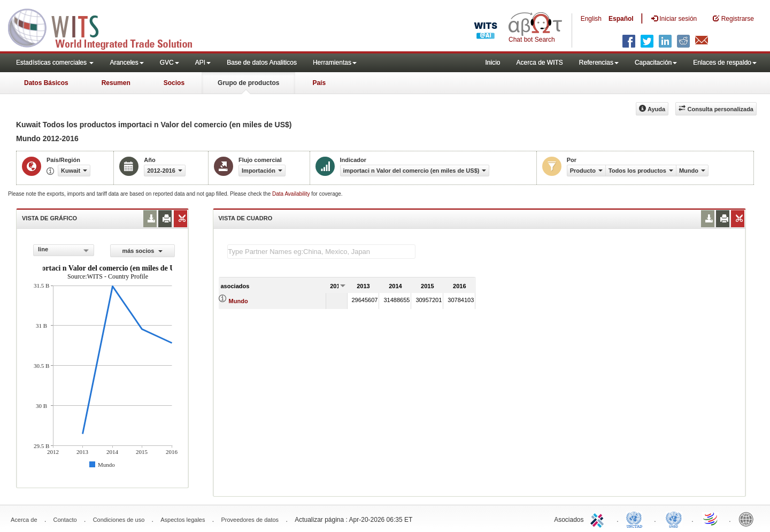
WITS (107, 27)
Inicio (492, 63)
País (319, 83)
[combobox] (64, 250)
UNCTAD (636, 519)
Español (621, 19)
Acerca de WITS (539, 63)
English (591, 19)
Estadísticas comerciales (55, 63)
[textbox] (321, 252)
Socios (174, 83)
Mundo (238, 301)
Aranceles (126, 63)
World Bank (749, 519)
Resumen (116, 83)
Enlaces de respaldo (725, 63)
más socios (142, 251)
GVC (170, 63)
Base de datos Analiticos (262, 63)
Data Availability (292, 194)
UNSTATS (674, 519)
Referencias (599, 63)
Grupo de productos (248, 83)
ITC (599, 519)
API (203, 63)
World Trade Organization (711, 519)
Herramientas (335, 63)
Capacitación (656, 63)
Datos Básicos (46, 83)
